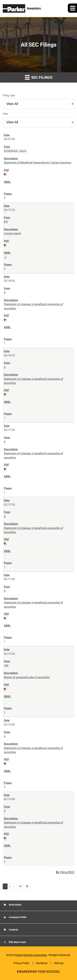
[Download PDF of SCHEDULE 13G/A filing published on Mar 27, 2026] (5, 174)
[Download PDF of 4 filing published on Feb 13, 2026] (5, 763)
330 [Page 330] (21, 887)
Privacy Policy (21, 963)
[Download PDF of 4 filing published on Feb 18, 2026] (5, 320)
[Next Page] (27, 886)
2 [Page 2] (11, 887)
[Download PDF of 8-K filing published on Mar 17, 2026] (5, 245)
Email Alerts (15, 905)
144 (6, 666)
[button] (72, 8)
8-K (6, 222)
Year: (6, 114)
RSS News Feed (17, 942)
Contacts (13, 930)
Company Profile (17, 917)
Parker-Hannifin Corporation (31, 955)
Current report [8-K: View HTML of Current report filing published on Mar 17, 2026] (12, 233)
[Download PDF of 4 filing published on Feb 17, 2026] (5, 469)
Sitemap (59, 963)
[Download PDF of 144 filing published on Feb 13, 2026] (5, 689)
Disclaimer (42, 963)
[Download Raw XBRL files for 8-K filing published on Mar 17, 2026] (5, 257)
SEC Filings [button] (39, 77)
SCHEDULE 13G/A (15, 151)
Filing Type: (9, 95)
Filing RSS (65, 872)
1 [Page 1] (6, 887)
